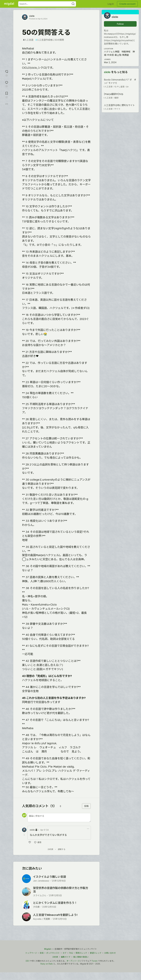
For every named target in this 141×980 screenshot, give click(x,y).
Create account (127, 4)
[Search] (73, 4)
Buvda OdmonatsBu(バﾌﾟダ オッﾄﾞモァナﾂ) (120, 83)
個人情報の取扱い (81, 957)
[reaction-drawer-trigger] (7, 73)
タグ (64, 953)
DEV (28, 961)
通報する (62, 849)
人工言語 (28, 40)
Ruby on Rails (47, 964)
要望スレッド (96, 953)
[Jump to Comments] (7, 84)
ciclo (32, 16)
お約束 (50, 849)
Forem (95, 961)
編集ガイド (66, 957)
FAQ (71, 953)
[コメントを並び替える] (60, 806)
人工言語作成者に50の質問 (50, 40)
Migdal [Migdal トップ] (47, 949)
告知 (42, 953)
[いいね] (30, 842)
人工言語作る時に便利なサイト (120, 107)
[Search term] (47, 4)
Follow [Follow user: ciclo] (120, 24)
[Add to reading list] (7, 95)
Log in (111, 4)
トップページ (31, 953)
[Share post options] (7, 104)
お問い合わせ (110, 953)
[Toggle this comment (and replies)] (25, 835)
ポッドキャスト (53, 953)
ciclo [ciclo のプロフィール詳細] (32, 830)
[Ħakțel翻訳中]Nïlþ (120, 96)
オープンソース (73, 961)
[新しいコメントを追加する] (59, 818)
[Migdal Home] (9, 4)
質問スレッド (81, 953)
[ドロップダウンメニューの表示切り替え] (88, 829)
